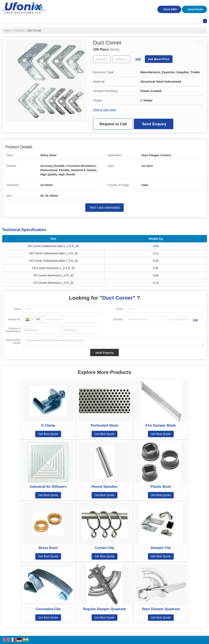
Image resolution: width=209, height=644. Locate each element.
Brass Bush (48, 548)
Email (120, 309)
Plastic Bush (161, 487)
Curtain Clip (104, 548)
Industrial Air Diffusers (48, 487)
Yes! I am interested (104, 208)
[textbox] (122, 59)
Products (19, 31)
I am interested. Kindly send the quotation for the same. (113, 341)
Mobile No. (14, 319)
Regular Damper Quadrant (105, 609)
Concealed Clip (48, 609)
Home (8, 31)
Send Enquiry (154, 124)
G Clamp (48, 425)
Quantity (118, 319)
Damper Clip (161, 548)
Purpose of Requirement (13, 330)
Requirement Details (13, 341)
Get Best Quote (48, 434)
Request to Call (113, 124)
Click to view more (104, 110)
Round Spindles (104, 487)
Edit (138, 59)
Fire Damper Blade (161, 425)
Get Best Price (159, 59)
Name (17, 309)
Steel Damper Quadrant (161, 609)
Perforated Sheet (104, 425)
